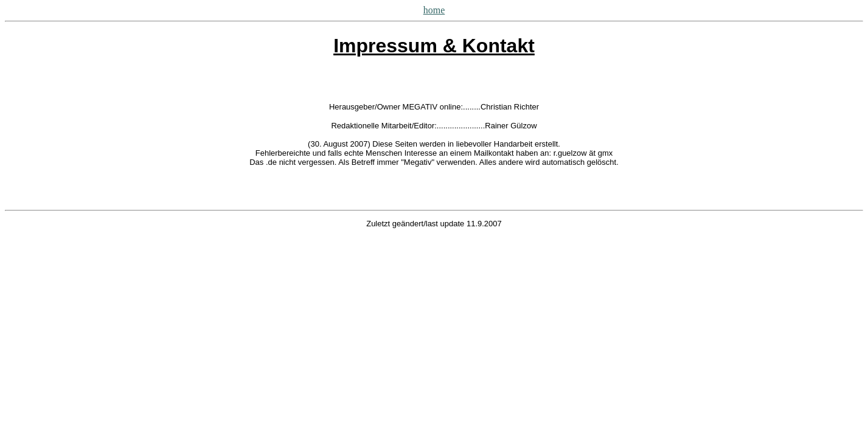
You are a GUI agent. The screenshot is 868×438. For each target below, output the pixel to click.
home (434, 10)
